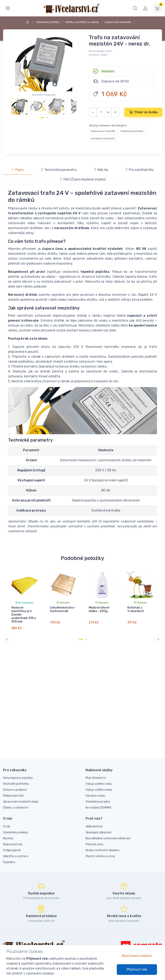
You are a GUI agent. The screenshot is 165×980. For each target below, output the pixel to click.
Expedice (9, 862)
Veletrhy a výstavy (16, 856)
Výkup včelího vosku (99, 784)
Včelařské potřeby (48, 22)
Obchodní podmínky (16, 784)
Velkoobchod (94, 826)
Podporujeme (12, 850)
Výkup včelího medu (99, 790)
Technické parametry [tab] (58, 170)
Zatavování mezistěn (118, 22)
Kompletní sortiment (103, 138)
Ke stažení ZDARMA (98, 808)
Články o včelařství (16, 808)
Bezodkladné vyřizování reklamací (108, 838)
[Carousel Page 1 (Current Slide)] (42, 118)
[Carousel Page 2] (47, 118)
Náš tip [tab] (101, 170)
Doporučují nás (13, 844)
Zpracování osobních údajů (21, 802)
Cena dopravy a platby (18, 778)
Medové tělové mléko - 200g (99, 609)
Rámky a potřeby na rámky (82, 22)
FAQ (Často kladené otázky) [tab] (82, 179)
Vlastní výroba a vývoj (100, 856)
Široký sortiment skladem (103, 850)
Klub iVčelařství (96, 778)
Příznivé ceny (95, 844)
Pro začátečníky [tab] (139, 170)
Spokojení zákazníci (99, 832)
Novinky (8, 838)
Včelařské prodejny (16, 832)
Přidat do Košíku (143, 112)
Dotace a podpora (15, 790)
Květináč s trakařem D (135, 609)
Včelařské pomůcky (132, 131)
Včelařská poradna (98, 802)
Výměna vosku (95, 796)
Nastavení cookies (137, 956)
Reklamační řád (13, 796)
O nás (7, 826)
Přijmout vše (137, 969)
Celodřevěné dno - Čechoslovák (63, 609)
